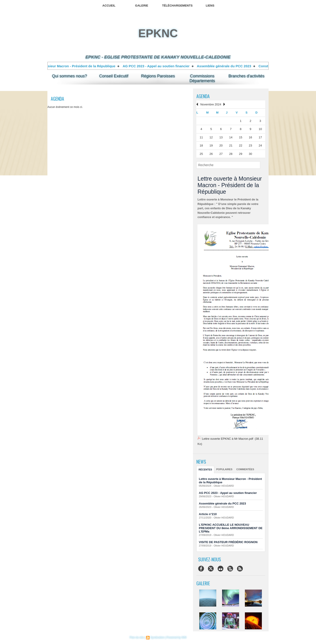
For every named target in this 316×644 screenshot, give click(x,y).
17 (260, 137)
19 (211, 145)
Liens (210, 6)
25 (201, 154)
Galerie (142, 6)
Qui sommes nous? (69, 76)
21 (231, 145)
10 (260, 129)
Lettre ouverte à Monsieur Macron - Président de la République (71, 66)
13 (221, 137)
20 (221, 145)
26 (211, 154)
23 (250, 145)
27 (221, 154)
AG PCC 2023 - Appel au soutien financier (162, 66)
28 (231, 154)
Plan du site (137, 637)
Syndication (157, 637)
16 (250, 137)
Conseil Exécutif (114, 76)
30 (250, 154)
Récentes (205, 470)
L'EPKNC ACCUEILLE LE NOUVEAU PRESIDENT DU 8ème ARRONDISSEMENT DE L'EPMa (231, 528)
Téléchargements (177, 6)
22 (241, 145)
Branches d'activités (246, 76)
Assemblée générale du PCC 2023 (230, 66)
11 (201, 137)
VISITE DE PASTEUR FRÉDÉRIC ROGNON (228, 542)
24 (260, 145)
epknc (158, 33)
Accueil (109, 6)
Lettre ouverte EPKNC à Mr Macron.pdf (228, 439)
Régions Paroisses (158, 76)
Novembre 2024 (211, 104)
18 (201, 145)
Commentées (245, 469)
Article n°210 (208, 514)
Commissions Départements (202, 78)
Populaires (224, 469)
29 (241, 154)
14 (231, 137)
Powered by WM (177, 637)
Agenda (203, 96)
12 (211, 137)
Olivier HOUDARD (224, 486)
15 (241, 137)
